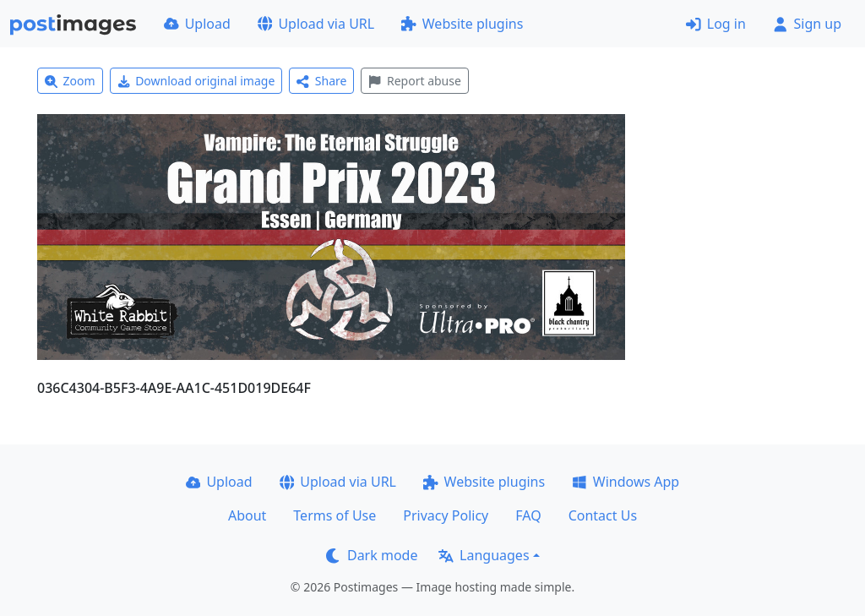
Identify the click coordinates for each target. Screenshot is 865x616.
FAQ (528, 515)
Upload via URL (316, 24)
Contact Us (603, 515)
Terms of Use (335, 515)
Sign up (807, 24)
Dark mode (372, 555)
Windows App (626, 482)
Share (321, 81)
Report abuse (414, 81)
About (247, 515)
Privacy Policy (446, 515)
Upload (197, 24)
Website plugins (462, 24)
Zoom (70, 81)
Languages (484, 555)
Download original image (196, 81)
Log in (716, 24)
